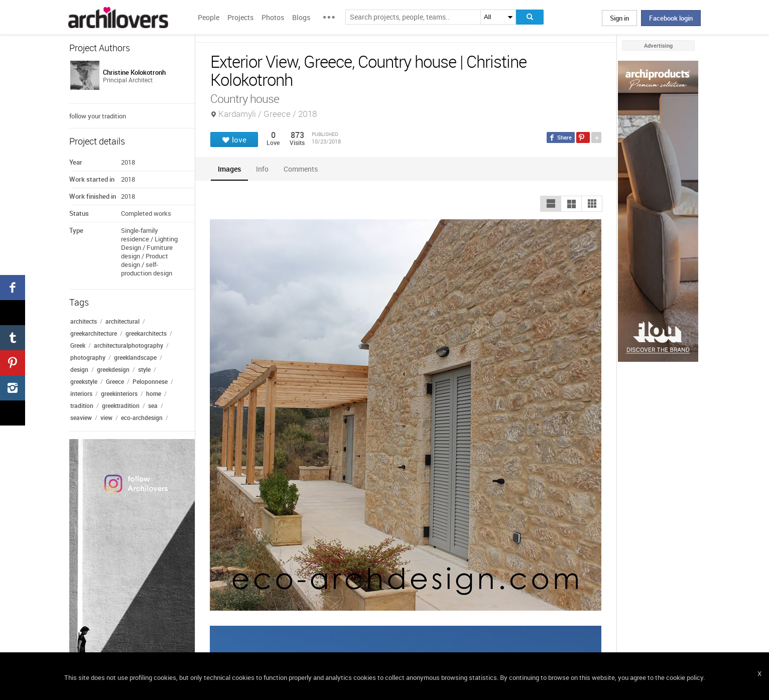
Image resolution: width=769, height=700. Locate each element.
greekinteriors (119, 393)
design (79, 369)
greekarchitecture (94, 333)
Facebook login (671, 18)
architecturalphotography (129, 345)
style (144, 369)
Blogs (301, 17)
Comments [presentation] (303, 169)
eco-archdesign (142, 417)
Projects (240, 17)
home (154, 393)
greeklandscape (135, 357)
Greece (115, 381)
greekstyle (84, 381)
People (209, 17)
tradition (82, 405)
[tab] (229, 169)
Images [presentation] (229, 169)
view (106, 417)
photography (88, 357)
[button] (551, 204)
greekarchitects (146, 333)
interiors (81, 393)
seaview (81, 417)
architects (84, 321)
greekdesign (113, 369)
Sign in (619, 18)
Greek (78, 345)
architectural (122, 321)
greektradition (121, 405)
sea (153, 405)
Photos (273, 17)
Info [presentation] (262, 169)
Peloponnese (150, 381)
